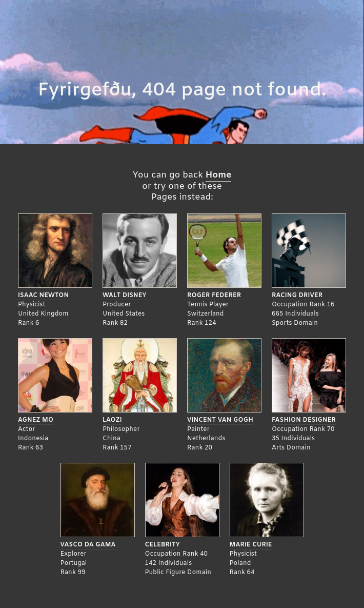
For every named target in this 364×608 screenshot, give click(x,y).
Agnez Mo (36, 420)
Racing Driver (297, 296)
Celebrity (163, 545)
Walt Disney (125, 296)
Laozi (112, 420)
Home (219, 175)
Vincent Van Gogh (220, 420)
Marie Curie (251, 545)
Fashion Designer (304, 420)
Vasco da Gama (88, 545)
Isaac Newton (43, 296)
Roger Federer (214, 296)
